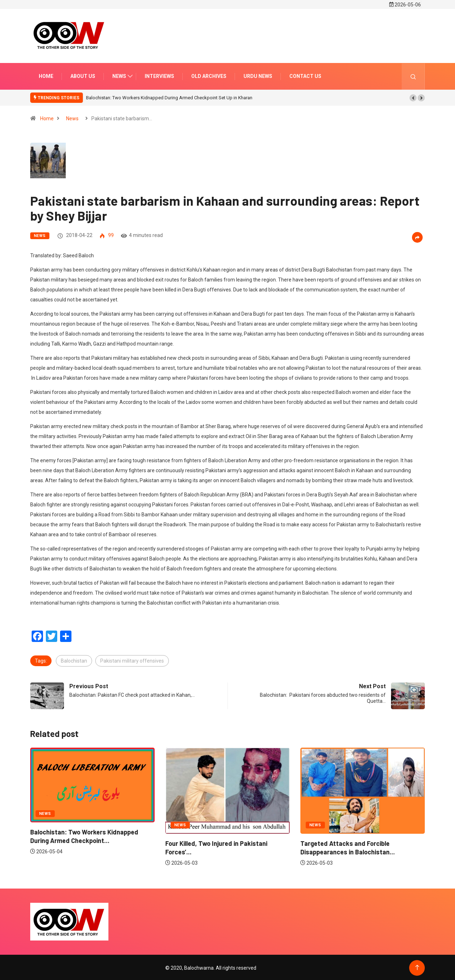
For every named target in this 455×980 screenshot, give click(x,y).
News (119, 75)
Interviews (159, 75)
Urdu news (258, 75)
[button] (413, 97)
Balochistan (74, 660)
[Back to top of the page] (417, 967)
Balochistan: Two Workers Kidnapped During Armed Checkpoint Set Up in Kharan (169, 97)
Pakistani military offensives (132, 660)
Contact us (305, 75)
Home (46, 75)
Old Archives (209, 75)
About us (83, 75)
